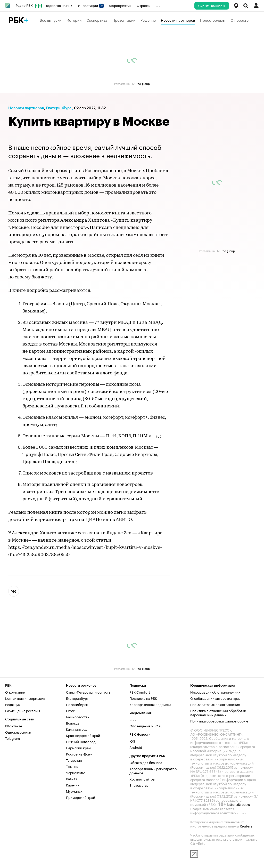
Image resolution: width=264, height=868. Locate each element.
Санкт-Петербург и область (88, 692)
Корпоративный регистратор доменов (153, 770)
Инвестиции (91, 6)
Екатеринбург (59, 108)
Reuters (246, 826)
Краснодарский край (83, 735)
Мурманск (74, 791)
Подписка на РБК (59, 6)
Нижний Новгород (81, 741)
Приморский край (81, 797)
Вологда (73, 723)
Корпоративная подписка (150, 704)
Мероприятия (120, 6)
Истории (74, 20)
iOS (132, 741)
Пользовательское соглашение (215, 704)
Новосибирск (77, 704)
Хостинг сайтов (142, 779)
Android (136, 747)
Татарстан (74, 760)
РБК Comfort (140, 692)
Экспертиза (97, 20)
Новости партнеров (178, 20)
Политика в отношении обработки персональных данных (218, 712)
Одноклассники (18, 732)
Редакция (13, 704)
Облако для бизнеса (146, 762)
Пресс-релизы (213, 20)
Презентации (124, 20)
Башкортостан (78, 717)
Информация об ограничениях (215, 692)
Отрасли (144, 6)
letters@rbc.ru (238, 804)
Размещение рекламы (23, 710)
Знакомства (139, 785)
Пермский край (78, 748)
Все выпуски (51, 20)
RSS (133, 719)
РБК (16, 21)
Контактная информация (25, 698)
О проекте (240, 20)
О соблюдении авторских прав (215, 698)
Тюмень (72, 766)
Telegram (13, 738)
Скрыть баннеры (212, 6)
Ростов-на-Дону (79, 754)
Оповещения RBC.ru (146, 726)
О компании (15, 692)
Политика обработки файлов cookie (219, 721)
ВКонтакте (14, 726)
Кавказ (71, 778)
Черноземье (76, 772)
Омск (70, 710)
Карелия (73, 785)
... (158, 5)
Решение (148, 20)
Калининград (77, 729)
